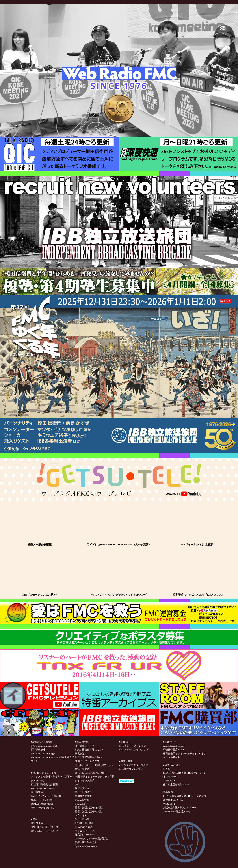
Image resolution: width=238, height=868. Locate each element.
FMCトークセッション (43, 808)
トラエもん (81, 815)
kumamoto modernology (43, 753)
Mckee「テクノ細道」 (43, 800)
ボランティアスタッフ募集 (134, 765)
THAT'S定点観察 (84, 827)
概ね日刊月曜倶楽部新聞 (44, 784)
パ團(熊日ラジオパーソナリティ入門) (95, 777)
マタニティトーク (85, 831)
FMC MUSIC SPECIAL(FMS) (90, 773)
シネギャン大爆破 (85, 780)
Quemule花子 (82, 804)
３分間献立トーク (85, 746)
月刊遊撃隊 (37, 792)
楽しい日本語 (82, 819)
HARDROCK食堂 (84, 823)
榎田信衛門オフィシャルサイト (180, 753)
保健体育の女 (82, 788)
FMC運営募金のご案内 (131, 769)
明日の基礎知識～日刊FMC (90, 757)
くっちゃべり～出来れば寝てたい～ (94, 765)
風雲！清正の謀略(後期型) (89, 808)
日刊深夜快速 (38, 749)
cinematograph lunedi (174, 746)
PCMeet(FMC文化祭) (42, 804)
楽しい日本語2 (83, 792)
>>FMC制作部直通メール (177, 811)
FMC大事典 (37, 823)
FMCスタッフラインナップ (134, 749)
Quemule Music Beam (86, 846)
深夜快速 (80, 753)
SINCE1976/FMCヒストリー (46, 827)
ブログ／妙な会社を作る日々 (47, 777)
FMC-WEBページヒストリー (46, 831)
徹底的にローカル (85, 835)
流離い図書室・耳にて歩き (89, 749)
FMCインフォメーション (132, 746)
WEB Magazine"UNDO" (43, 788)
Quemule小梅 (82, 800)
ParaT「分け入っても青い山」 (47, 796)
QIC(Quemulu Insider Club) (45, 746)
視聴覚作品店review (174, 749)
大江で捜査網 (82, 769)
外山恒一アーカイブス (87, 761)
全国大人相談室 (83, 796)
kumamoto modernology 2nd (45, 757)
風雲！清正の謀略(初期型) (89, 811)
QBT (77, 784)
